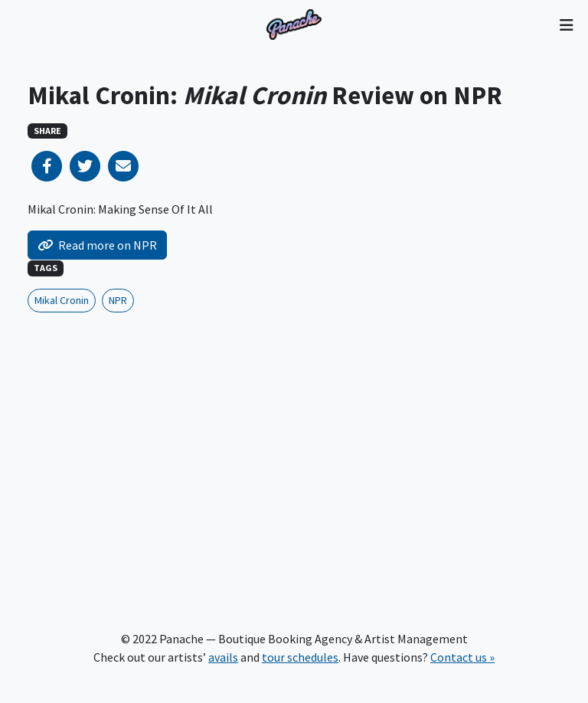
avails (223, 657)
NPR (118, 300)
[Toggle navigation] (566, 25)
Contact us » (462, 657)
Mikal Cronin (62, 300)
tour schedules (300, 657)
